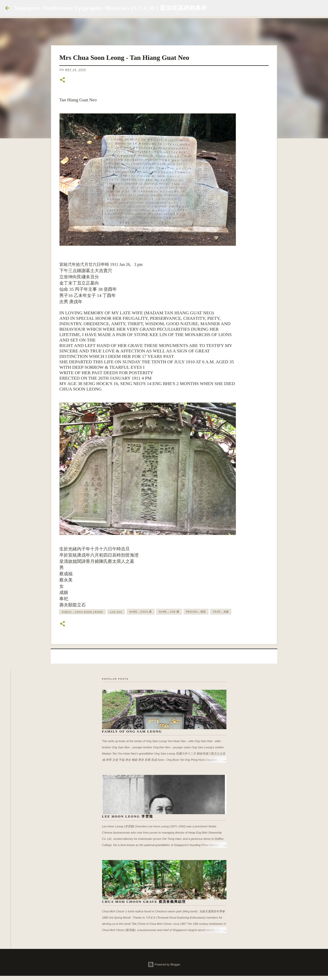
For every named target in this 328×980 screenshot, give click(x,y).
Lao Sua (116, 612)
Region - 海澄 (196, 612)
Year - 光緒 (221, 612)
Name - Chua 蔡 (141, 612)
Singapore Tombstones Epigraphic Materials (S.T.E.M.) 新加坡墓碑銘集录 (111, 8)
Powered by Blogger (164, 964)
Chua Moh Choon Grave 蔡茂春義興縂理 (144, 902)
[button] (62, 80)
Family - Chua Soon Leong (82, 612)
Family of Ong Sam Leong (132, 731)
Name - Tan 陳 (169, 612)
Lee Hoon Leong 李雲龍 (128, 816)
